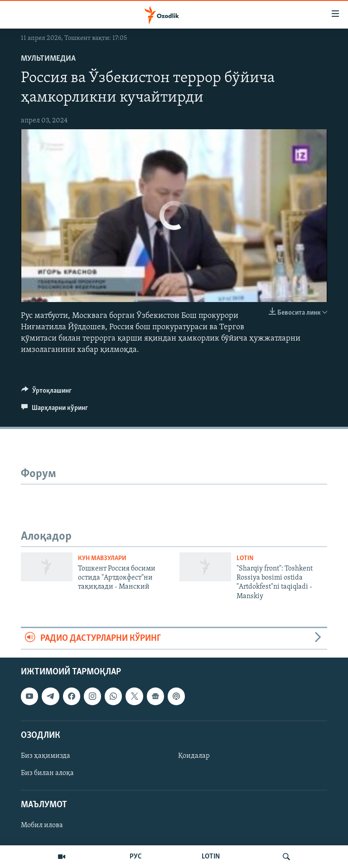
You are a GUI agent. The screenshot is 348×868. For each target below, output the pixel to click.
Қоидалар (194, 756)
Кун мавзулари (102, 558)
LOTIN (211, 857)
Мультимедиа (48, 59)
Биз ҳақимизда (46, 756)
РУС (136, 857)
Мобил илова (42, 826)
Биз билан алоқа (47, 773)
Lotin (245, 558)
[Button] (46, 393)
